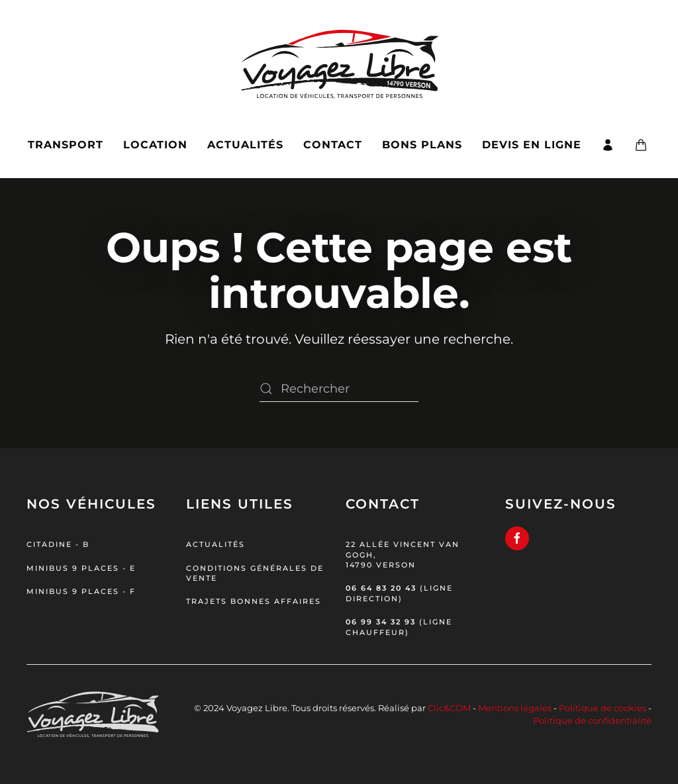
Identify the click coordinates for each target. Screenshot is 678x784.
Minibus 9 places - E (81, 568)
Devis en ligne (532, 145)
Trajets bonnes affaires (254, 601)
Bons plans (422, 145)
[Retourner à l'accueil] (339, 56)
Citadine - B (58, 544)
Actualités (245, 145)
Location (155, 145)
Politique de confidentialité (592, 720)
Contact (333, 145)
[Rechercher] (339, 389)
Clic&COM (449, 708)
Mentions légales (515, 708)
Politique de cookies (603, 708)
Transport (66, 145)
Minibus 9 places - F (81, 591)
